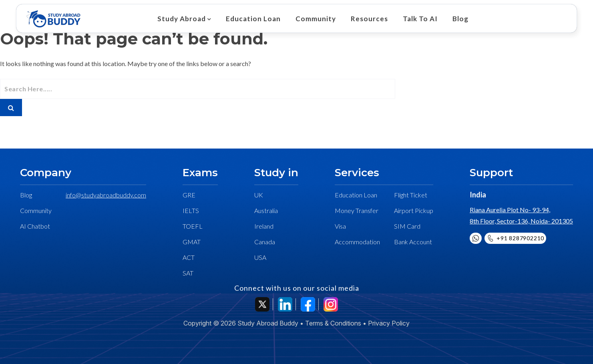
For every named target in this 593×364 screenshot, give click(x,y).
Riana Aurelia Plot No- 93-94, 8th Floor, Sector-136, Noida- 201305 (521, 215)
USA (260, 257)
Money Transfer (357, 210)
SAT (188, 273)
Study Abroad (182, 19)
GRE (189, 195)
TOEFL (193, 226)
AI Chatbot (35, 226)
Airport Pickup (414, 210)
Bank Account (413, 242)
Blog (454, 19)
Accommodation (357, 242)
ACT (189, 257)
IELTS (191, 210)
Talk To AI (415, 19)
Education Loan (252, 19)
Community (313, 19)
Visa (340, 226)
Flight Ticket (411, 195)
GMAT (192, 242)
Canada (265, 242)
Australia (266, 210)
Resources (366, 19)
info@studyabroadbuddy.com (106, 195)
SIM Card (407, 226)
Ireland (264, 226)
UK (259, 195)
